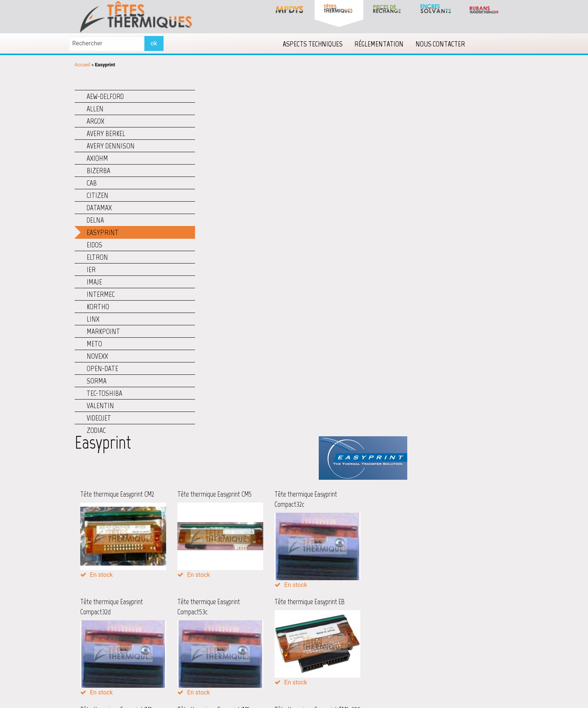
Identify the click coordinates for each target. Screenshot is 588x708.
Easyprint (103, 231)
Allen (95, 108)
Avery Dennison (111, 145)
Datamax (99, 207)
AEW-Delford (105, 95)
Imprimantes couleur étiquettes (258, 624)
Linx (93, 318)
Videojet (99, 417)
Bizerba (98, 169)
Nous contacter (447, 43)
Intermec (101, 293)
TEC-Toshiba (104, 392)
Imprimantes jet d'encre (249, 636)
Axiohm (97, 157)
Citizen (97, 194)
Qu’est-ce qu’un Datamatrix (406, 635)
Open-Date (102, 367)
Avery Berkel (106, 132)
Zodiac (96, 429)
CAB (92, 182)
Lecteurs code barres (245, 647)
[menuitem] (319, 43)
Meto (94, 343)
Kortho (98, 305)
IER (91, 268)
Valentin (100, 404)
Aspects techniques (319, 43)
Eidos (94, 244)
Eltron (97, 256)
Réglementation (385, 43)
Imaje (94, 281)
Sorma (97, 380)
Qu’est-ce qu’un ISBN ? (401, 644)
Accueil (82, 64)
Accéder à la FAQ (394, 655)
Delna (95, 219)
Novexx (97, 355)
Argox (95, 120)
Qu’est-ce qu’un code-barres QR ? (412, 625)
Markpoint (103, 330)
